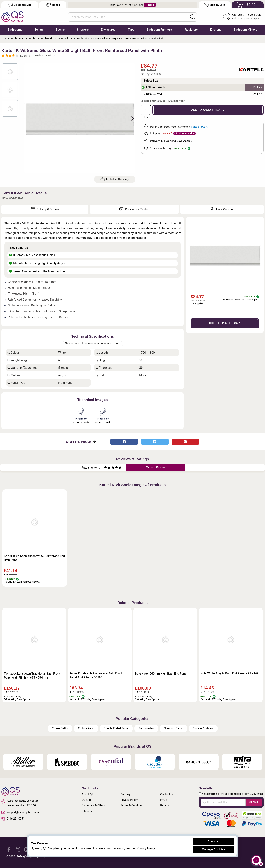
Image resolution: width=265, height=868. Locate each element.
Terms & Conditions (133, 805)
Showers (83, 30)
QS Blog (87, 800)
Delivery (125, 794)
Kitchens (216, 30)
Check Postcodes (184, 134)
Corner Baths (60, 728)
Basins (60, 30)
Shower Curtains (203, 728)
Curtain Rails (86, 728)
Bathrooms (15, 30)
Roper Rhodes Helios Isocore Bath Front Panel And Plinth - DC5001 (96, 675)
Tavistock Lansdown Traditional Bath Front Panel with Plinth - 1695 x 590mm (32, 676)
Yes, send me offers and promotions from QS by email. (233, 794)
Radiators (191, 30)
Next (130, 118)
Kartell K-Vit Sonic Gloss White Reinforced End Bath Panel (34, 558)
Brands (53, 5)
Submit (254, 802)
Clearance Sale (20, 5)
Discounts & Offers (93, 805)
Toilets (39, 30)
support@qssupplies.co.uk (20, 812)
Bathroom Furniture (160, 30)
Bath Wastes (146, 728)
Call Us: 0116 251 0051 (247, 15)
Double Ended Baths (116, 728)
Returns (165, 805)
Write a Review (156, 467)
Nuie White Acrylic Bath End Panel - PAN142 (229, 673)
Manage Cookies (213, 849)
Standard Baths (173, 728)
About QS (88, 794)
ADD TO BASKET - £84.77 (208, 110)
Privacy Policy (129, 800)
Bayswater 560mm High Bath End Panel (161, 674)
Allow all (213, 841)
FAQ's (164, 800)
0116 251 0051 (13, 819)
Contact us (167, 794)
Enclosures (108, 30)
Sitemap (87, 811)
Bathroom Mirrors (245, 30)
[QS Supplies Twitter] (18, 849)
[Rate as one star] (105, 468)
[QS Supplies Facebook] (9, 849)
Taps (131, 30)
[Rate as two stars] (107, 468)
